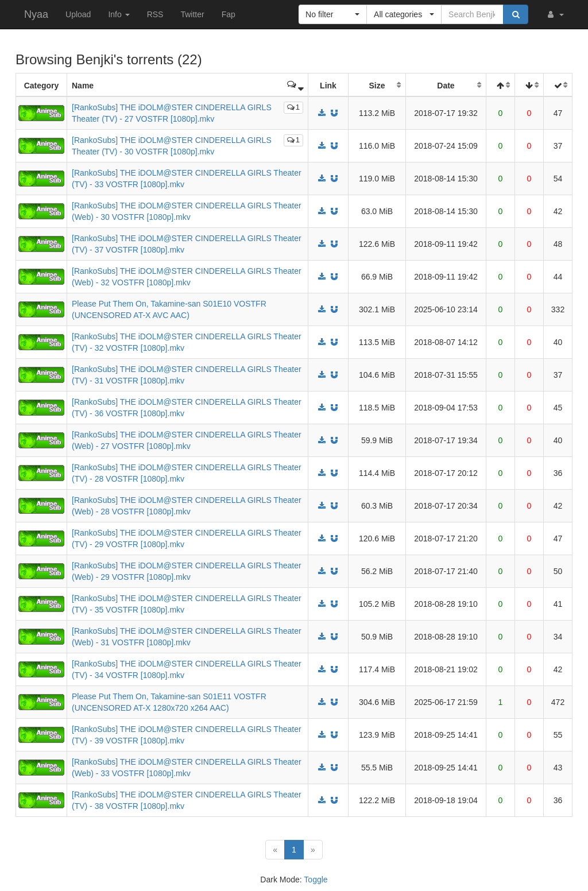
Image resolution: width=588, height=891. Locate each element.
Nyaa (36, 14)
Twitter (192, 14)
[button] (555, 14)
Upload (78, 14)
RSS (155, 14)
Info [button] (119, 14)
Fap (229, 14)
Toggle (316, 880)
